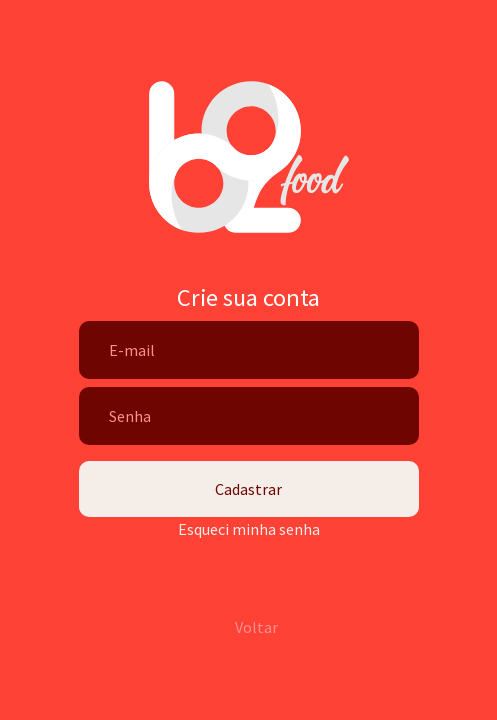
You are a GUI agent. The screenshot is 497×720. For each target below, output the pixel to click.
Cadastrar (248, 489)
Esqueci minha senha (249, 529)
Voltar (256, 627)
